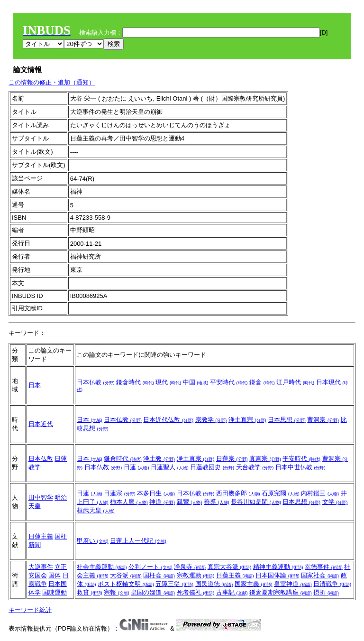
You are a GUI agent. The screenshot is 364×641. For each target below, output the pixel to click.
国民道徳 (214, 584)
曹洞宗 (323, 420)
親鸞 (190, 502)
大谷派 (126, 575)
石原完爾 (281, 493)
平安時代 (229, 382)
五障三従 (174, 584)
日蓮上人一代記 (138, 541)
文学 (335, 502)
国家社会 (320, 575)
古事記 (232, 592)
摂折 (326, 592)
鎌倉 (262, 382)
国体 (55, 575)
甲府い (93, 541)
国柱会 (159, 575)
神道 (162, 502)
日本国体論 (278, 575)
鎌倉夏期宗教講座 (281, 592)
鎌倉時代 (135, 382)
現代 (168, 382)
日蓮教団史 (212, 467)
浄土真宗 (247, 420)
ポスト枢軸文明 (126, 584)
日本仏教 (96, 382)
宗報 (117, 592)
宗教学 (211, 420)
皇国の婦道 (153, 592)
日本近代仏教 (168, 420)
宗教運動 (196, 575)
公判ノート (150, 567)
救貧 (90, 592)
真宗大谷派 (230, 567)
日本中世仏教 (300, 467)
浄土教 (159, 459)
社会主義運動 (102, 567)
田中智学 (41, 497)
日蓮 (136, 467)
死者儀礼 (196, 592)
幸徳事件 (324, 567)
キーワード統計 (30, 610)
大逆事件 (41, 567)
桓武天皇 (96, 510)
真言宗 (265, 459)
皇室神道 (293, 584)
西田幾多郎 (238, 493)
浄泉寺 (190, 567)
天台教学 (255, 467)
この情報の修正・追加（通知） (52, 82)
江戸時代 (295, 382)
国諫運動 (55, 592)
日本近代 (41, 424)
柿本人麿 (129, 502)
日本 (35, 385)
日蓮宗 (232, 459)
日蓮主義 (41, 536)
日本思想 (287, 420)
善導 (217, 502)
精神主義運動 (278, 567)
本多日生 (156, 493)
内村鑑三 (320, 493)
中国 (196, 382)
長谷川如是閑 (256, 502)
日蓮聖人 (170, 467)
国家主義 (254, 584)
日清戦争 (332, 584)
